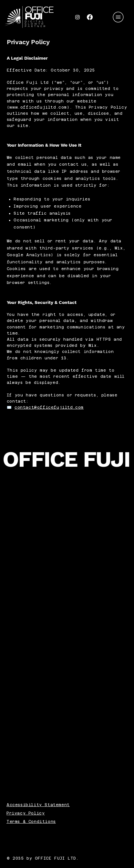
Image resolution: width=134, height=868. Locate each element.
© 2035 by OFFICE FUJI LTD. (44, 858)
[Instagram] (77, 17)
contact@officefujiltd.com (49, 407)
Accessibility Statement (38, 805)
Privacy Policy (26, 813)
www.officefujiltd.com (38, 107)
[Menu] (119, 17)
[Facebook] (90, 17)
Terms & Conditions (31, 822)
